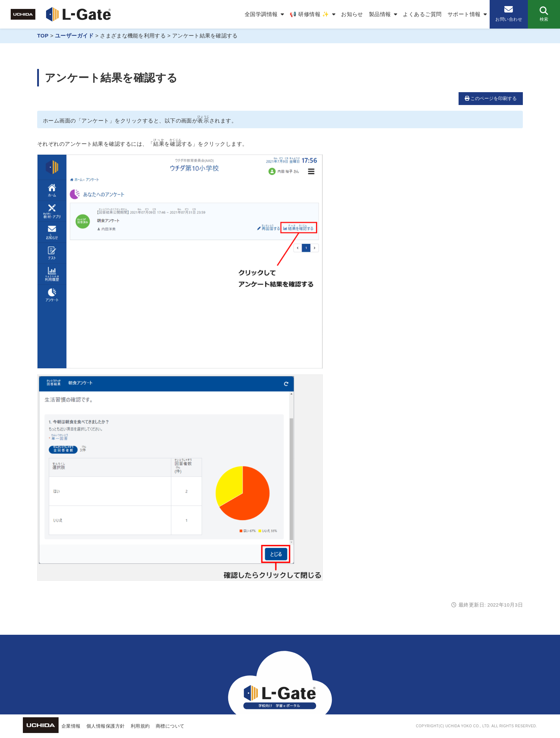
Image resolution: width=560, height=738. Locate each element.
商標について (170, 726)
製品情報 (380, 14)
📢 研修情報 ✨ (309, 14)
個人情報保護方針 (106, 726)
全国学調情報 (261, 14)
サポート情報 (464, 14)
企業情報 (71, 726)
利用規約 (140, 726)
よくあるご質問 (422, 14)
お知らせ (352, 14)
